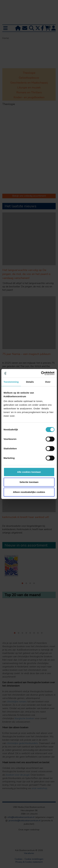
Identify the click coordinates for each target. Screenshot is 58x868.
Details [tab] (30, 382)
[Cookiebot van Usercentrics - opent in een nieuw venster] (41, 373)
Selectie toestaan (29, 482)
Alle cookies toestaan (29, 472)
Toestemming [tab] (11, 382)
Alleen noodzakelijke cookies (29, 492)
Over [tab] (48, 382)
